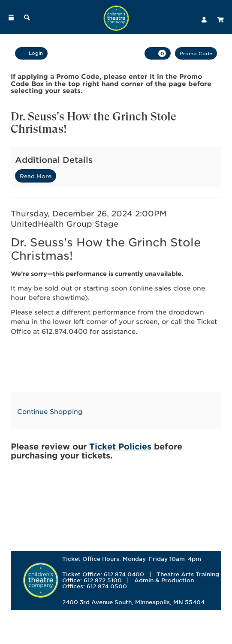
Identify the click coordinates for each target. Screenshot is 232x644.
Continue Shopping (50, 411)
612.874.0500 (107, 586)
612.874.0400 (124, 574)
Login (31, 53)
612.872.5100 (103, 580)
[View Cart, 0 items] (158, 53)
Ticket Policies (120, 446)
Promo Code (196, 53)
